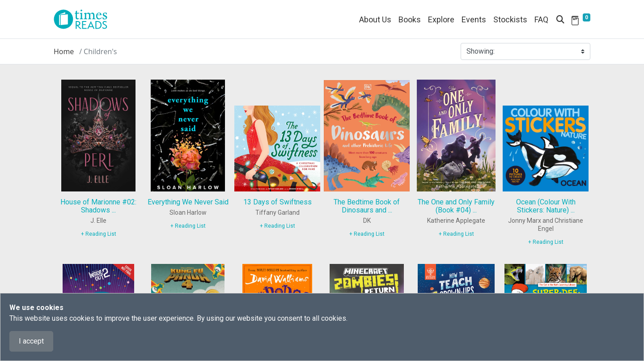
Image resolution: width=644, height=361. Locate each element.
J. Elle (98, 221)
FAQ (541, 19)
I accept (31, 341)
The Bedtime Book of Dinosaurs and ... (367, 206)
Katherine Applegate (456, 221)
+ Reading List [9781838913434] (546, 242)
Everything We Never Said (188, 202)
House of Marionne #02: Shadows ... (98, 206)
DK (367, 221)
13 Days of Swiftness (278, 202)
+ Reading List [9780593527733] (99, 234)
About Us (375, 19)
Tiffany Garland (278, 212)
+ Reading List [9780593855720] (188, 226)
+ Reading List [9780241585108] (367, 234)
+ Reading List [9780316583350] (278, 226)
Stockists (510, 19)
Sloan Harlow (188, 212)
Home (64, 51)
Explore (441, 19)
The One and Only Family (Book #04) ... (456, 206)
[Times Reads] (84, 19)
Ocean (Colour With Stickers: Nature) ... (546, 206)
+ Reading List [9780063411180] (456, 234)
